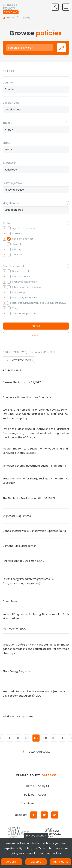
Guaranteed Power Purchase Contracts (27, 397)
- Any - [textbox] (9, 130)
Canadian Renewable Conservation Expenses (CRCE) (35, 531)
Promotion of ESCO (14, 629)
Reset (36, 336)
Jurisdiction (10, 163)
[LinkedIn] (55, 815)
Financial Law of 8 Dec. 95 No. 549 (23, 561)
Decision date (11, 103)
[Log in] (55, 7)
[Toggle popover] (68, 123)
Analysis (43, 786)
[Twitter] (44, 815)
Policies (29, 795)
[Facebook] (34, 815)
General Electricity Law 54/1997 (22, 382)
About (42, 795)
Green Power (10, 601)
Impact (7, 123)
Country (8, 83)
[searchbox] (36, 89)
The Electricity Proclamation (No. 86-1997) (29, 498)
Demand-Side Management (20, 546)
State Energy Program (16, 671)
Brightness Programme (17, 516)
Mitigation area (12, 203)
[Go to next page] (62, 738)
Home (30, 786)
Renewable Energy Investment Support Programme (34, 466)
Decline (36, 862)
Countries (28, 803)
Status (7, 143)
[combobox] (36, 89)
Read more (61, 862)
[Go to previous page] (10, 738)
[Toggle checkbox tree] (4, 228)
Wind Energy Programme (18, 717)
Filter (36, 326)
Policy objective (12, 183)
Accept (11, 862)
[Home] (11, 7)
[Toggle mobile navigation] (66, 7)
